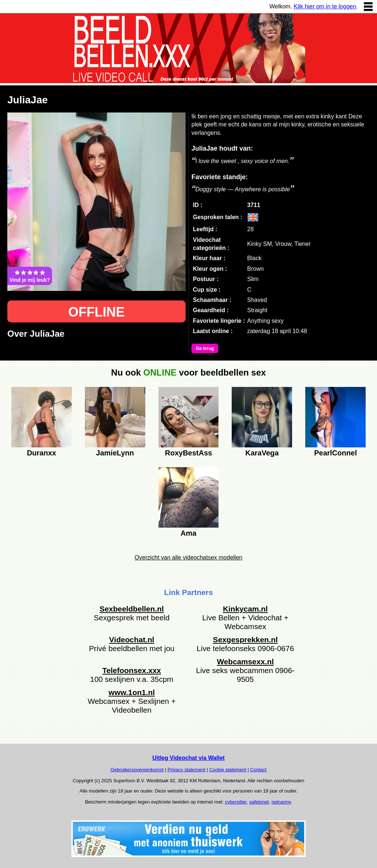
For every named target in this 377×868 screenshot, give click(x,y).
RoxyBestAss (189, 453)
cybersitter (236, 802)
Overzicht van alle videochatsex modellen (188, 557)
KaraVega (262, 453)
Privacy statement (186, 770)
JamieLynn (115, 453)
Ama (188, 533)
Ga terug (205, 348)
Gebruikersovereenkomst (137, 770)
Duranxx (41, 453)
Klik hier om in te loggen (325, 6)
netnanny (281, 802)
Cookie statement (228, 770)
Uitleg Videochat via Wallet (188, 758)
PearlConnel (335, 453)
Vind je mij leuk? (30, 276)
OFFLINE (97, 312)
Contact (258, 770)
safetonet (259, 802)
